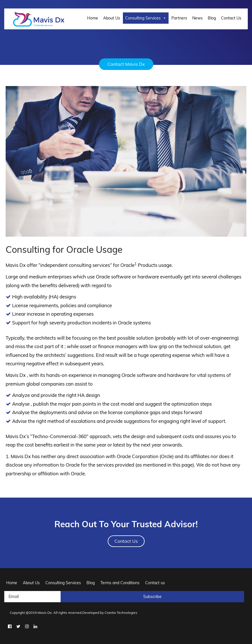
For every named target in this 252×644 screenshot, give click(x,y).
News (197, 18)
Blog (212, 18)
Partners (179, 18)
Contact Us (231, 18)
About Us (112, 18)
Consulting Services (146, 18)
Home (93, 18)
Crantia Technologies (121, 613)
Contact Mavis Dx (126, 64)
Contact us (155, 583)
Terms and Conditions (120, 583)
